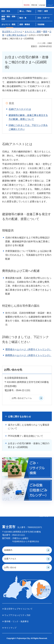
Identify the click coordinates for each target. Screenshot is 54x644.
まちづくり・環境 (33, 32)
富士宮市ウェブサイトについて (18, 609)
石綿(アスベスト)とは (20, 109)
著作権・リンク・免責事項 (16, 621)
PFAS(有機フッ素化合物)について (25, 436)
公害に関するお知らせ (17, 35)
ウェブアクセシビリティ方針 (17, 615)
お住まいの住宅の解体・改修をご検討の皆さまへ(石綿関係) (29, 445)
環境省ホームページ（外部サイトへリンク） (28, 349)
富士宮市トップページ (12, 32)
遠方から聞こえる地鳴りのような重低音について (29, 427)
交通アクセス (10, 559)
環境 (45, 32)
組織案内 (8, 550)
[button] (27, 3)
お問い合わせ (10, 567)
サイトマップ (10, 628)
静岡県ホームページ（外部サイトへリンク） (28, 355)
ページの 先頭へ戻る (44, 515)
